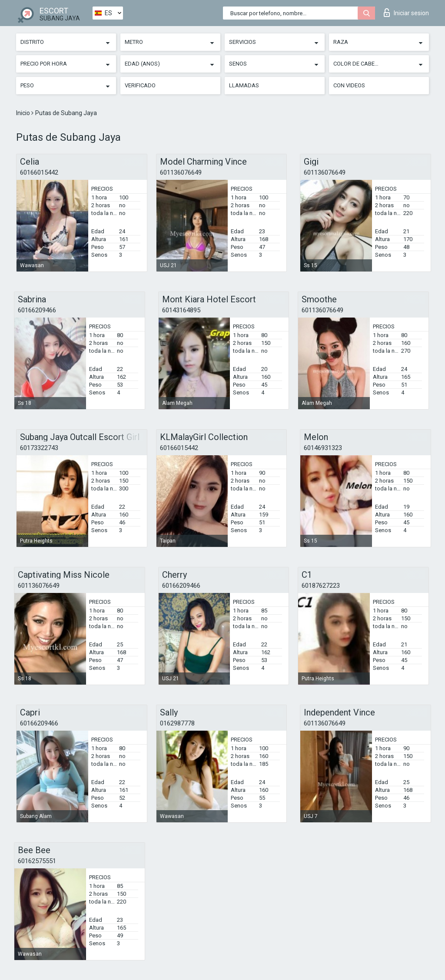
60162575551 (37, 861)
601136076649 (181, 172)
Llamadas (244, 85)
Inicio (24, 113)
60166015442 (39, 172)
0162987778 (177, 723)
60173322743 (39, 448)
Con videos (349, 85)
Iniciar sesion (406, 13)
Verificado (140, 85)
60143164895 (181, 310)
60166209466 (37, 310)
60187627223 (321, 586)
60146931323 (323, 448)
